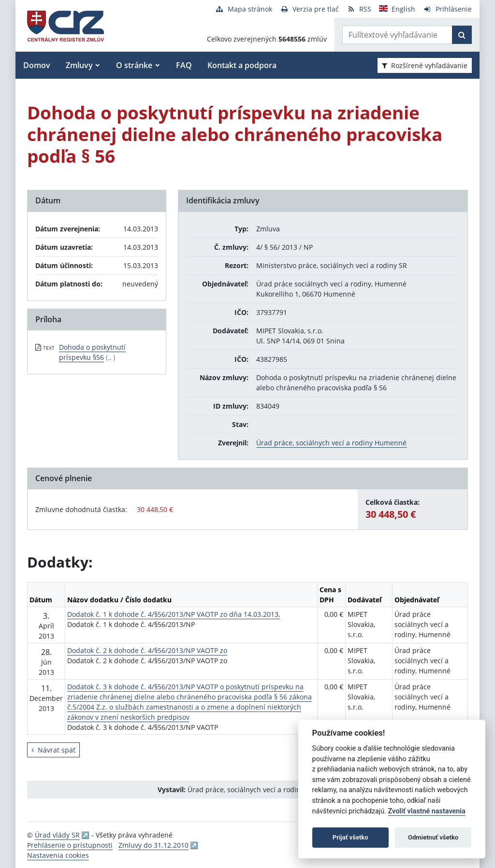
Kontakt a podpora (242, 65)
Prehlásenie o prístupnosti (70, 845)
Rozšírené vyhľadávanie (425, 65)
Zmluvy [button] (79, 65)
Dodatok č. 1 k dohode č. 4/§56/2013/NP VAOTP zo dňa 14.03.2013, (174, 614)
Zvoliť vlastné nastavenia (427, 811)
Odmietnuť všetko (433, 837)
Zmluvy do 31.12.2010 (153, 845)
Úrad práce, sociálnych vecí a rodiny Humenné (331, 443)
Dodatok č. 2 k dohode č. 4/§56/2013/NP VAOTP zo (147, 650)
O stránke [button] (134, 65)
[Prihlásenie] (447, 9)
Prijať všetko (350, 837)
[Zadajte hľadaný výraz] (397, 35)
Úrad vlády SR (57, 835)
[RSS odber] (359, 9)
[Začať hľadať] (462, 35)
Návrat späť (53, 750)
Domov (37, 65)
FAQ (184, 65)
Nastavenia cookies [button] (58, 855)
